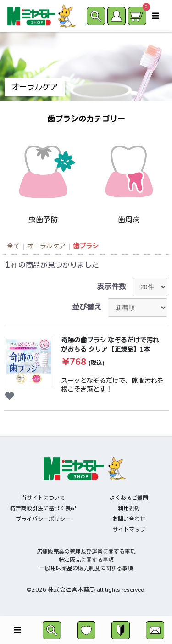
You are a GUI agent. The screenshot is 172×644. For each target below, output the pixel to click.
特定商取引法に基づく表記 (43, 509)
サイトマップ (129, 530)
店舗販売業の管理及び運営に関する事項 (86, 552)
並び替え (87, 308)
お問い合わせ (129, 519)
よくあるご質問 (129, 498)
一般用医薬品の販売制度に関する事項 (86, 568)
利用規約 (129, 509)
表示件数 (111, 287)
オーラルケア (46, 246)
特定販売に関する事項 (86, 560)
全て (13, 246)
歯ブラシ (86, 246)
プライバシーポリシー (43, 519)
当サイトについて (43, 498)
